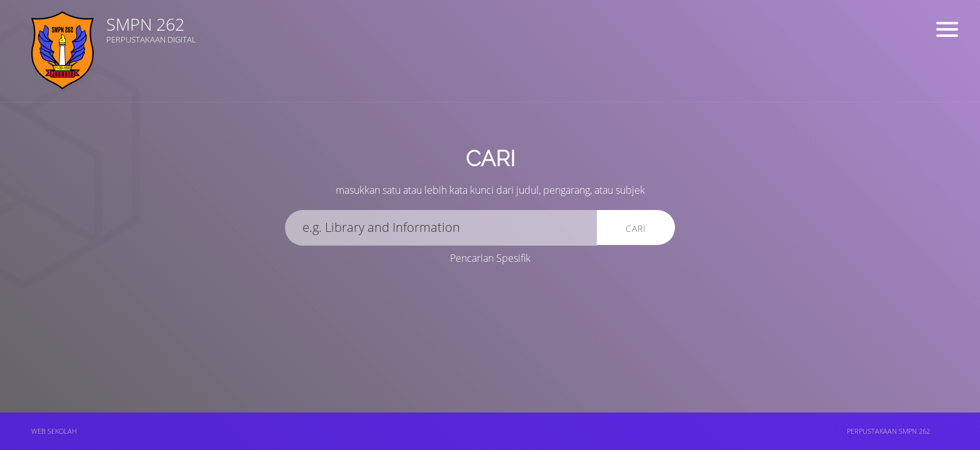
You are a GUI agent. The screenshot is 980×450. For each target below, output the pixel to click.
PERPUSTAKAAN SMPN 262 (888, 431)
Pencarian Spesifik (490, 258)
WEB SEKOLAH (54, 431)
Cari (636, 228)
